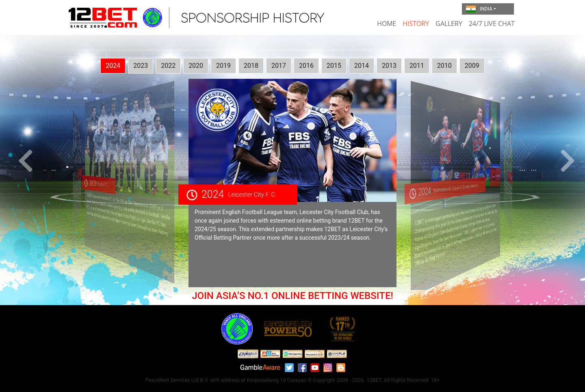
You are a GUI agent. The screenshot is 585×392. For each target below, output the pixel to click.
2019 (223, 66)
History (416, 24)
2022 (168, 66)
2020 (196, 66)
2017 (279, 66)
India (479, 9)
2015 (334, 66)
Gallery (449, 24)
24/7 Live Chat (492, 24)
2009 (472, 66)
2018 (251, 66)
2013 (389, 66)
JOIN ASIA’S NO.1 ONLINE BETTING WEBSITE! (292, 296)
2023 (141, 66)
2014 (362, 66)
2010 (444, 66)
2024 (113, 66)
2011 (417, 66)
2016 (306, 66)
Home (387, 24)
